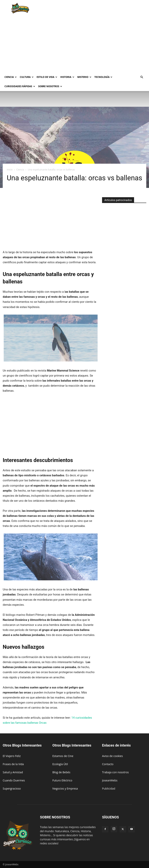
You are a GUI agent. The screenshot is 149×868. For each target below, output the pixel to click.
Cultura (27, 77)
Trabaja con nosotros (115, 772)
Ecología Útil (60, 764)
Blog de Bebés (61, 772)
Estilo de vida (47, 77)
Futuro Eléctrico (62, 780)
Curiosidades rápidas (20, 86)
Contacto (108, 764)
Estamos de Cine (63, 756)
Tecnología (104, 77)
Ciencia (11, 77)
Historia (67, 77)
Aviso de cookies (112, 756)
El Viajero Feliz (12, 756)
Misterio (84, 77)
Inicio (10, 170)
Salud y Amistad (13, 772)
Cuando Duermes (14, 780)
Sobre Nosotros (50, 86)
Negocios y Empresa (65, 788)
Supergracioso (12, 788)
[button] (142, 77)
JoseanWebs (110, 780)
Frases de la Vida (13, 764)
